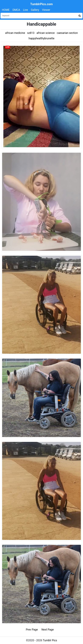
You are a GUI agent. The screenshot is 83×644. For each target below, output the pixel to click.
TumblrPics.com (42, 4)
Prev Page (32, 630)
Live (26, 10)
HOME (6, 10)
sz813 (31, 33)
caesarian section (67, 33)
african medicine (15, 33)
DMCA (16, 10)
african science (46, 33)
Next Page (48, 630)
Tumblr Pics (50, 640)
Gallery (35, 10)
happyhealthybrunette (41, 38)
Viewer (46, 10)
